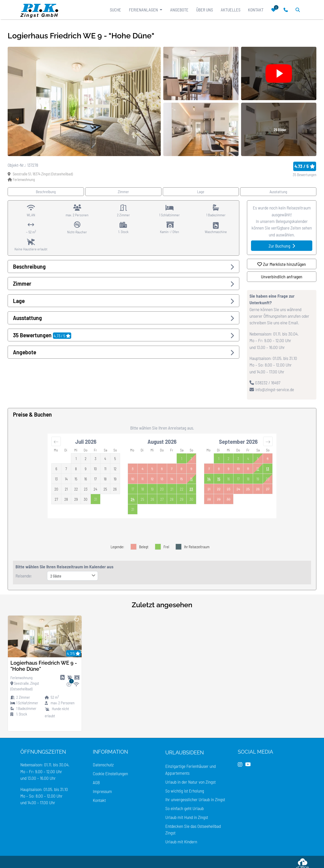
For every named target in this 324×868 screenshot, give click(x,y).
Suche (115, 10)
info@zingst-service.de (272, 389)
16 (191, 479)
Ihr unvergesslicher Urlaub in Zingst (195, 799)
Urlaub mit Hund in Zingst (187, 817)
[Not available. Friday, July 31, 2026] (95, 499)
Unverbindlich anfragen (282, 277)
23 (191, 489)
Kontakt (256, 10)
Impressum (102, 791)
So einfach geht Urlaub (185, 808)
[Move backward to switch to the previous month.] (56, 441)
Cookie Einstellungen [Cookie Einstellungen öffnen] (110, 773)
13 (268, 469)
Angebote (179, 10)
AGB (96, 782)
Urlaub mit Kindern (181, 842)
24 (133, 499)
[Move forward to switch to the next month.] (268, 441)
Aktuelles (231, 10)
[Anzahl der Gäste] (72, 576)
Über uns (204, 10)
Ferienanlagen (144, 10)
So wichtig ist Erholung (185, 791)
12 (258, 469)
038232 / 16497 (265, 383)
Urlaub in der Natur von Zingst (190, 782)
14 (209, 479)
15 (219, 479)
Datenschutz (103, 765)
